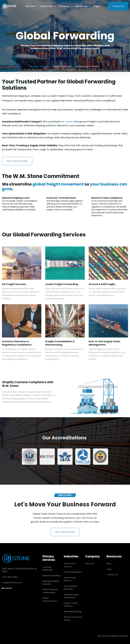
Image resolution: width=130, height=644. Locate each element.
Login (97, 6)
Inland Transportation (50, 599)
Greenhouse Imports (70, 579)
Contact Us (118, 6)
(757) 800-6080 (10, 577)
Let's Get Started (65, 534)
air (63, 122)
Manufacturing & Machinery (71, 596)
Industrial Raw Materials (70, 588)
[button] (32, 6)
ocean (69, 122)
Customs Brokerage (47, 569)
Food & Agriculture (73, 572)
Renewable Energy (73, 611)
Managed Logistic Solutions (51, 582)
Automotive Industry (70, 565)
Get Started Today (17, 161)
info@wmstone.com (12, 583)
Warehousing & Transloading (50, 591)
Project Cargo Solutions (71, 604)
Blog (109, 563)
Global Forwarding (51, 575)
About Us (90, 563)
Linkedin (7, 588)
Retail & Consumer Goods (73, 618)
